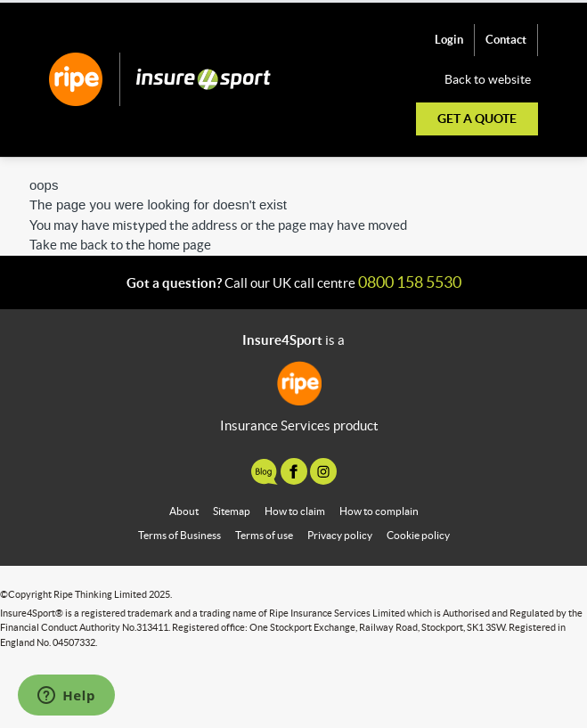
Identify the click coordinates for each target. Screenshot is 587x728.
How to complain (379, 511)
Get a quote (477, 119)
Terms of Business (179, 535)
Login (449, 40)
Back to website (488, 79)
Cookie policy (418, 535)
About (184, 511)
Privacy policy (340, 535)
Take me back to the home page (120, 245)
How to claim (295, 511)
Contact (506, 40)
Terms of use (264, 535)
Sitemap (232, 511)
